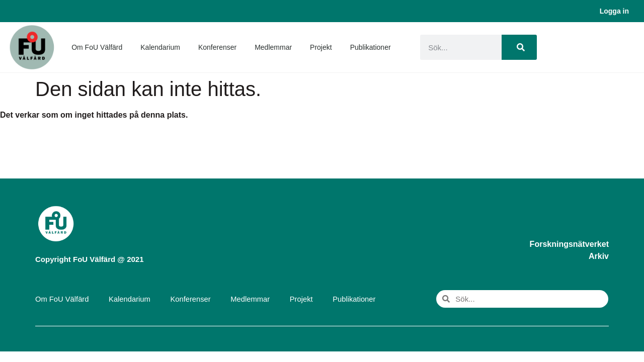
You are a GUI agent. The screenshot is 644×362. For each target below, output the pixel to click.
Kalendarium (160, 47)
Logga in (614, 11)
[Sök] (519, 47)
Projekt (321, 47)
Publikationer (371, 47)
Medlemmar (273, 47)
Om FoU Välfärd (97, 47)
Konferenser (217, 47)
